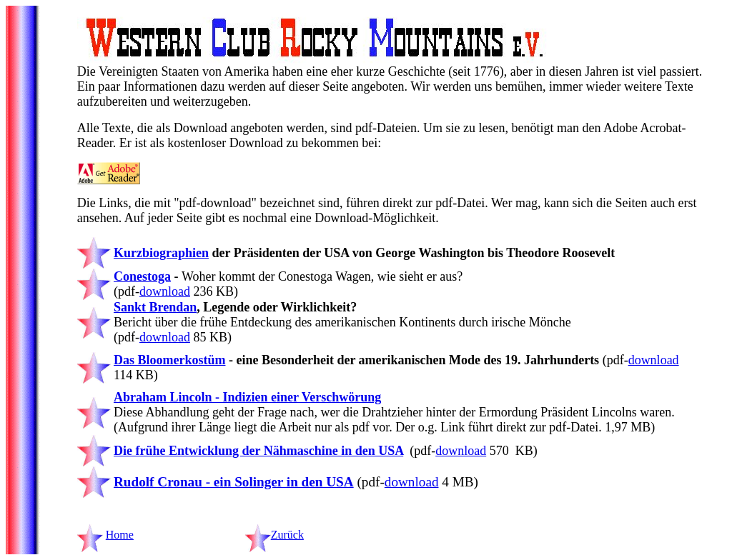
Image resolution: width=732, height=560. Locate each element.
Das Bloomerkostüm (170, 360)
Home (120, 535)
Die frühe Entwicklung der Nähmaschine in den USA (258, 451)
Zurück (287, 535)
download (165, 291)
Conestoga (142, 276)
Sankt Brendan (155, 307)
